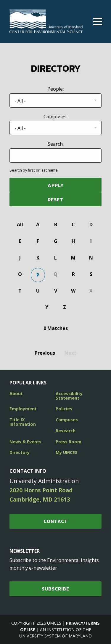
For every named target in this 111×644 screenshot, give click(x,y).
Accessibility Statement (69, 396)
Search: (56, 144)
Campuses (67, 420)
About (16, 394)
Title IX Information (23, 422)
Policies (64, 409)
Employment (23, 409)
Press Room (69, 442)
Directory (20, 452)
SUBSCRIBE (55, 589)
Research (66, 431)
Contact (56, 521)
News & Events (25, 442)
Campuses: (55, 117)
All (20, 224)
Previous (45, 353)
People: (55, 89)
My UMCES (67, 452)
